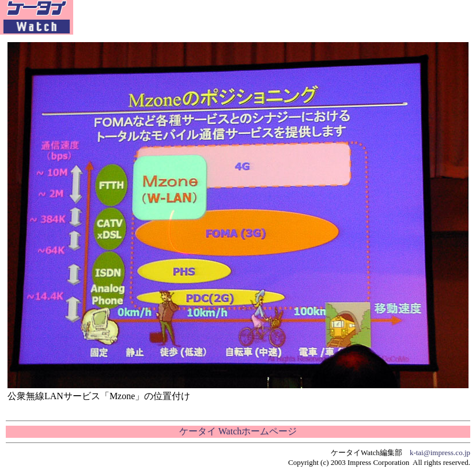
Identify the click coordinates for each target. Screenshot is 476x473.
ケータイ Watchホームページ (238, 431)
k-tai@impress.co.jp (440, 453)
